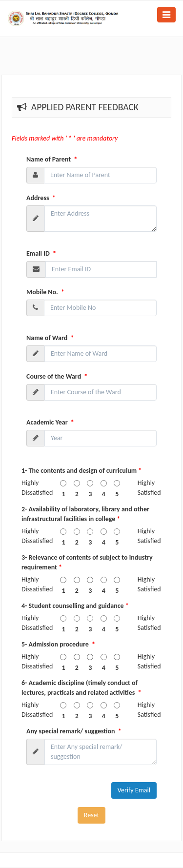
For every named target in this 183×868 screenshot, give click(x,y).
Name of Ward (50, 338)
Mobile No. (45, 292)
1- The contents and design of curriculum (81, 471)
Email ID (41, 253)
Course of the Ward (57, 376)
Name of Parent (52, 159)
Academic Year (50, 422)
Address (41, 198)
